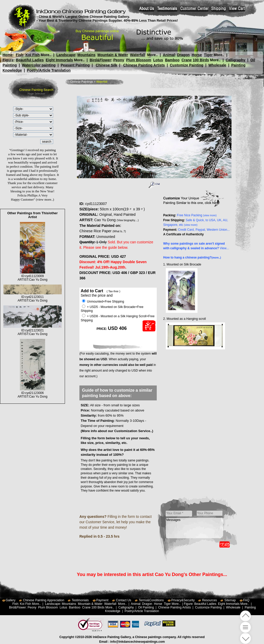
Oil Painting (146, 607)
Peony (119, 60)
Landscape (66, 55)
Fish (19, 55)
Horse (197, 55)
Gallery (11, 600)
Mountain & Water (113, 55)
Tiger (208, 55)
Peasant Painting (75, 65)
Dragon (183, 55)
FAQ (246, 600)
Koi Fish (33, 55)
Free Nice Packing (197, 215)
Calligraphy (235, 60)
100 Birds (201, 60)
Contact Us (124, 600)
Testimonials (80, 600)
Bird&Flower (100, 60)
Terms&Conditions (151, 600)
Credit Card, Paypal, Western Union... (204, 230)
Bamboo (172, 60)
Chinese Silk (106, 65)
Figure (8, 60)
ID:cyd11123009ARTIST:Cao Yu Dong (32, 276)
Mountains (86, 55)
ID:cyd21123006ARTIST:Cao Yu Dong (32, 393)
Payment (102, 600)
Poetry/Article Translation (49, 70)
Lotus (158, 60)
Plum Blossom (139, 60)
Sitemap (230, 600)
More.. (46, 55)
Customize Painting (187, 65)
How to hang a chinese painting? (192, 257)
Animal (169, 55)
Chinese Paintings (82, 82)
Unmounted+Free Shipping (103, 302)
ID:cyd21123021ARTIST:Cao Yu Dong (32, 330)
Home (8, 55)
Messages (195, 528)
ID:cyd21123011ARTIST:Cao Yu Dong (32, 297)
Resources (209, 600)
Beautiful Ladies (30, 60)
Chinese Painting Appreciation (44, 600)
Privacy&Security (183, 600)
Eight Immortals (59, 60)
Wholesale (217, 65)
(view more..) (45, 199)
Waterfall (138, 55)
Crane (187, 60)
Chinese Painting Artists (144, 65)
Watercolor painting (39, 65)
